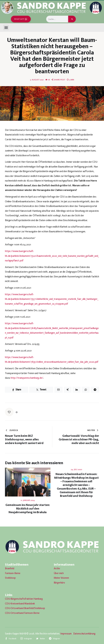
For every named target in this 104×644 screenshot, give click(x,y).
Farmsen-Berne (13, 573)
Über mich (59, 573)
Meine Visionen (61, 578)
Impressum (66, 634)
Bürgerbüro (59, 583)
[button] (6, 27)
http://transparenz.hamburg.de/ (27, 378)
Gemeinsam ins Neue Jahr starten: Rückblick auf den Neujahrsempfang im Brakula (28, 509)
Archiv (57, 568)
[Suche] (72, 19)
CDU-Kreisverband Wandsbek (20, 604)
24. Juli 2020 (76, 469)
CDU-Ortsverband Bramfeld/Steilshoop (25, 608)
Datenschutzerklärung (84, 634)
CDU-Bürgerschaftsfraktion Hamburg (24, 599)
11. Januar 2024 (28, 500)
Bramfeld (10, 568)
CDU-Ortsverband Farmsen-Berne (22, 613)
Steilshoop (10, 578)
